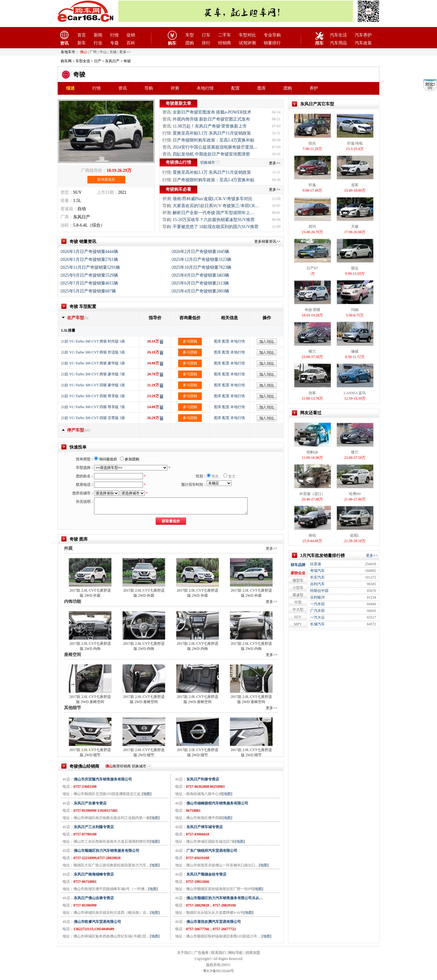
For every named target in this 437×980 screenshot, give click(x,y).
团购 (190, 43)
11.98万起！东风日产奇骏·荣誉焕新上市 (210, 126)
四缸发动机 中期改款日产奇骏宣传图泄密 (212, 154)
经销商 (225, 43)
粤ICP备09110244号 (218, 971)
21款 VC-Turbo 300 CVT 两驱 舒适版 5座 (93, 352)
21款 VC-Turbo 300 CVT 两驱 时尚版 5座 (93, 341)
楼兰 (312, 351)
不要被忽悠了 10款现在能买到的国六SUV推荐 (216, 227)
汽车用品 (338, 43)
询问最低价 (106, 459)
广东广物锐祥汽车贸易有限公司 (212, 851)
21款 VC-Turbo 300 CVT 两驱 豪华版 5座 (93, 363)
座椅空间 (73, 655)
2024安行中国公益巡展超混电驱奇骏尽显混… (215, 147)
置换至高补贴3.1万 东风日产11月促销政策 (212, 133)
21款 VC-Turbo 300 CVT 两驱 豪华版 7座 (93, 374)
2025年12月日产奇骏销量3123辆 (202, 260)
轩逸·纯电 (355, 143)
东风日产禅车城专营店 (205, 827)
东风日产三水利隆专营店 (94, 827)
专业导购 (272, 35)
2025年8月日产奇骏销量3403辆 (200, 275)
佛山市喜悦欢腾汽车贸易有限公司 (214, 922)
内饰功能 (73, 601)
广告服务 (202, 953)
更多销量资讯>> (267, 241)
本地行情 (205, 88)
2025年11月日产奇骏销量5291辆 (90, 267)
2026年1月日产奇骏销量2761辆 (89, 260)
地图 (147, 794)
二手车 (225, 35)
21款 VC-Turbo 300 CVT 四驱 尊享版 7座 (93, 407)
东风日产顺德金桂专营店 (206, 874)
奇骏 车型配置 (83, 307)
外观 (68, 548)
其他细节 (73, 708)
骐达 (355, 268)
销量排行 (272, 43)
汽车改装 (363, 43)
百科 (131, 43)
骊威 (355, 351)
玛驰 (355, 310)
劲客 (312, 393)
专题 (114, 43)
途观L (355, 535)
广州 (93, 52)
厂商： (67, 217)
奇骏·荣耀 (312, 310)
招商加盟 (253, 953)
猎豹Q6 (312, 452)
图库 (262, 88)
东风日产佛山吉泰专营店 (94, 898)
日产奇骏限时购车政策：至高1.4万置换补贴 (214, 140)
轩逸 (312, 185)
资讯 (123, 88)
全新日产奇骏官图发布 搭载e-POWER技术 (212, 112)
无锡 (113, 52)
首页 (82, 35)
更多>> (275, 163)
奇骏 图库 (79, 539)
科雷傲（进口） (312, 494)
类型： (67, 192)
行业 (98, 43)
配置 (235, 88)
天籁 (355, 227)
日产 (98, 61)
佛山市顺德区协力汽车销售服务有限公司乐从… (225, 898)
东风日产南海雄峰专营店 (94, 874)
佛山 (83, 52)
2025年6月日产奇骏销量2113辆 (200, 283)
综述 (70, 88)
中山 (103, 52)
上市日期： (107, 192)
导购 (149, 88)
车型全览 (83, 61)
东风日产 (112, 61)
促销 (131, 35)
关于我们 (184, 953)
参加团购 (130, 459)
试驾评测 (247, 43)
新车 (82, 43)
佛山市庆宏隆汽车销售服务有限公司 (103, 779)
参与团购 (190, 341)
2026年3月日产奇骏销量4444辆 (89, 252)
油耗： (67, 225)
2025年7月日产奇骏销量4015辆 (89, 283)
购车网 (66, 61)
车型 (190, 35)
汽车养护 (363, 35)
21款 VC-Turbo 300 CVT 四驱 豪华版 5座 (93, 385)
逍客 (355, 185)
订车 (206, 35)
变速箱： (69, 209)
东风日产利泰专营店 (203, 779)
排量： (67, 201)
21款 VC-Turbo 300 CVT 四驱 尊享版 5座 (93, 396)
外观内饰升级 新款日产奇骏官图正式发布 (212, 119)
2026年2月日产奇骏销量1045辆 (200, 252)
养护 (314, 88)
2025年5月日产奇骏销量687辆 (88, 291)
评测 (175, 88)
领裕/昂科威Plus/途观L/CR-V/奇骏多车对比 (213, 199)
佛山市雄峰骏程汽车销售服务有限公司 (217, 803)
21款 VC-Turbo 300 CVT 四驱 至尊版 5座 (93, 418)
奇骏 (79, 74)
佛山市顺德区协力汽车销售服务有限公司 (107, 851)
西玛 (312, 227)
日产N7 (312, 268)
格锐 (312, 535)
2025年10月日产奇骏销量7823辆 (202, 267)
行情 (114, 35)
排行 (206, 43)
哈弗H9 (355, 494)
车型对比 (247, 35)
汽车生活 (338, 35)
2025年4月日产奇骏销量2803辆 (200, 291)
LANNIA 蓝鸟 (355, 393)
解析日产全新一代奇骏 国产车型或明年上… (214, 213)
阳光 (312, 143)
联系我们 (218, 953)
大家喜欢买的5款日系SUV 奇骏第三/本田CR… (216, 206)
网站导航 (235, 953)
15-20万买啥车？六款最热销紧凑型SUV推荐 (214, 220)
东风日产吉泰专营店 (90, 803)
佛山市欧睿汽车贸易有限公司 (97, 922)
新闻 (98, 35)
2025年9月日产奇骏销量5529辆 (89, 275)
